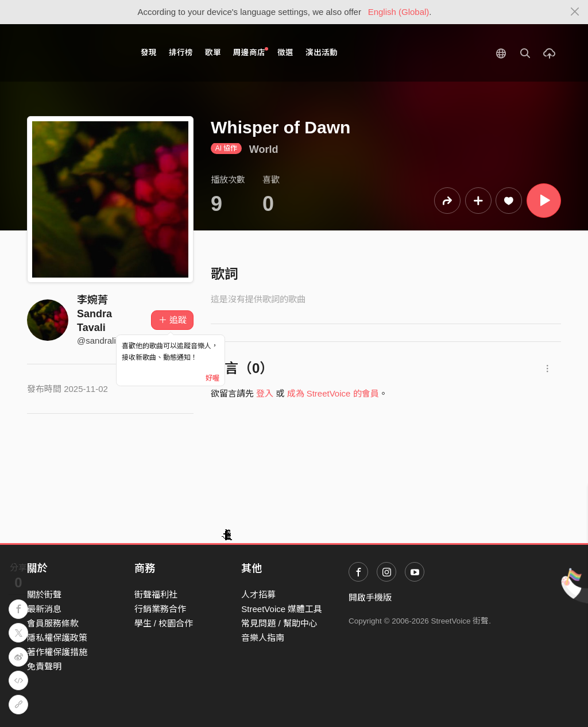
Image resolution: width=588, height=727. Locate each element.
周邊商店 (251, 52)
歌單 (213, 53)
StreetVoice (74, 53)
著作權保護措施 (57, 652)
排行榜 (181, 53)
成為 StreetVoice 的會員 (333, 393)
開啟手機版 (370, 597)
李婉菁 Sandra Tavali (94, 314)
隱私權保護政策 (57, 638)
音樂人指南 (263, 638)
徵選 (285, 53)
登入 (265, 393)
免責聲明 (44, 666)
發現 (149, 53)
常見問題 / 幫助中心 (279, 623)
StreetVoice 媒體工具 (282, 609)
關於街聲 (44, 595)
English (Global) (399, 12)
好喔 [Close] (212, 378)
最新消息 (44, 609)
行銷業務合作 (160, 609)
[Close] (575, 12)
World (264, 149)
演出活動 (322, 53)
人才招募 (258, 595)
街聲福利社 (156, 595)
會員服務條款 (53, 623)
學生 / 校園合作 (164, 623)
